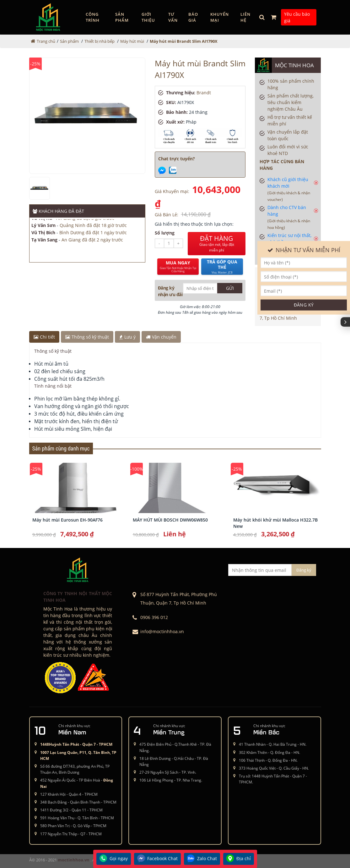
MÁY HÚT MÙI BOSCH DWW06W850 (170, 520)
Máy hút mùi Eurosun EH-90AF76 (67, 520)
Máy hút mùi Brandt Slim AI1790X (184, 41)
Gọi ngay (114, 859)
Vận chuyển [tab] (161, 337)
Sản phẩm (122, 17)
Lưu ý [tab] (127, 337)
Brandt (204, 93)
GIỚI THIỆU (148, 17)
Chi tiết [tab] (44, 337)
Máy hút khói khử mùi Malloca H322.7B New (275, 523)
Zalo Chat (202, 859)
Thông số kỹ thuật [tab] (87, 337)
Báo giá (193, 17)
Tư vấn (173, 17)
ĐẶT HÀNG (217, 244)
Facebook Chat (157, 859)
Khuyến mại (220, 17)
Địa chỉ (239, 859)
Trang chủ (46, 41)
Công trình (93, 17)
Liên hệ (245, 17)
